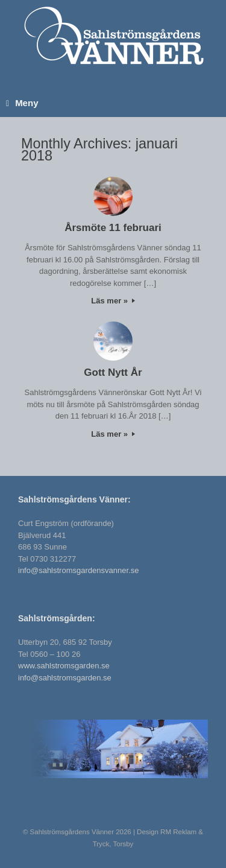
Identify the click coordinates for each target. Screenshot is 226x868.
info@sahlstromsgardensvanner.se (78, 570)
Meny (22, 103)
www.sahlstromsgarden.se (64, 666)
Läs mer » (113, 301)
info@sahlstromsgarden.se (65, 678)
